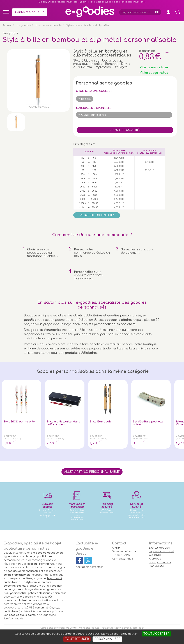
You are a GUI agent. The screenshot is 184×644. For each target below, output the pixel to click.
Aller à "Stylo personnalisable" (92, 472)
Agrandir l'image (38, 107)
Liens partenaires (160, 562)
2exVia (119, 628)
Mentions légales (89, 628)
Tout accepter (156, 634)
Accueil (7, 25)
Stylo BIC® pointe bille (21, 422)
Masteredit (137, 628)
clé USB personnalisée (39, 608)
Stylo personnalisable (48, 25)
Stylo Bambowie (102, 422)
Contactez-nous (27, 12)
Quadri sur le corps (94, 115)
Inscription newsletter (89, 567)
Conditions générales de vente (58, 628)
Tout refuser (77, 639)
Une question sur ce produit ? (97, 215)
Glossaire (155, 555)
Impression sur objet (162, 551)
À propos (155, 559)
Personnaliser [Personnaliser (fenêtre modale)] (107, 639)
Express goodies (159, 548)
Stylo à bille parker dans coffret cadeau (62, 423)
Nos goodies (23, 25)
